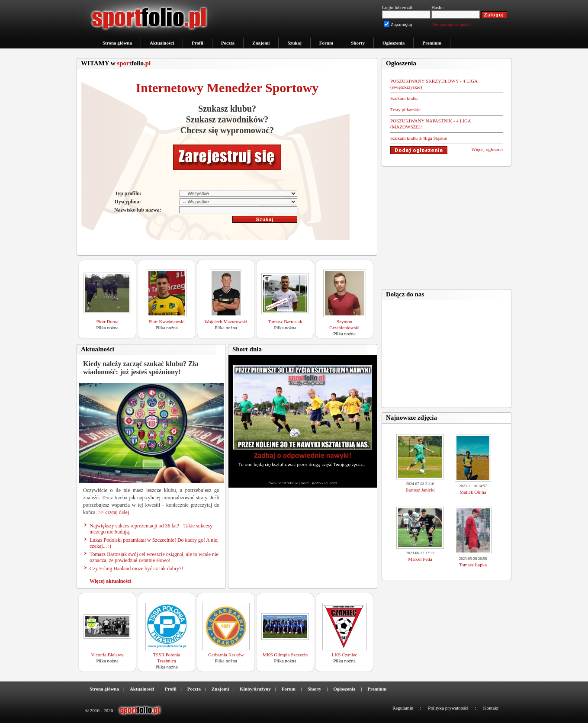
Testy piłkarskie (405, 109)
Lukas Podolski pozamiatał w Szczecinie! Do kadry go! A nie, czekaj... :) (154, 543)
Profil (198, 43)
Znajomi (261, 43)
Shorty (358, 43)
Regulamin (403, 708)
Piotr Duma (107, 321)
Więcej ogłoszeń (487, 149)
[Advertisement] (447, 225)
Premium (432, 43)
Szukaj (294, 43)
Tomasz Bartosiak (285, 321)
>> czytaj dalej (114, 512)
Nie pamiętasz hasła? (451, 24)
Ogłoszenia (394, 43)
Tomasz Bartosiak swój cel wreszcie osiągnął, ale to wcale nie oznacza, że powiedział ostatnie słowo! (154, 557)
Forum (326, 43)
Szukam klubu (404, 98)
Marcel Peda (420, 559)
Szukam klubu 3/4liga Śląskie (419, 138)
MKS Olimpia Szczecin (285, 655)
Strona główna (117, 43)
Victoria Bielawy (108, 655)
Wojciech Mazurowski (226, 321)
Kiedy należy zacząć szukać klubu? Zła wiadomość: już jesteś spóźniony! (141, 368)
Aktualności (162, 43)
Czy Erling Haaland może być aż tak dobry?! (136, 569)
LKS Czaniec (345, 655)
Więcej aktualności (111, 581)
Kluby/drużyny (255, 689)
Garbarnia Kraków (226, 655)
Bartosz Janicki (420, 490)
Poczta (228, 43)
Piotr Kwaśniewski (166, 321)
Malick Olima (473, 492)
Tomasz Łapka (473, 565)
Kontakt (491, 708)
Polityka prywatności (448, 708)
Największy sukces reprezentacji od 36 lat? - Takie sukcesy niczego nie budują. (151, 529)
